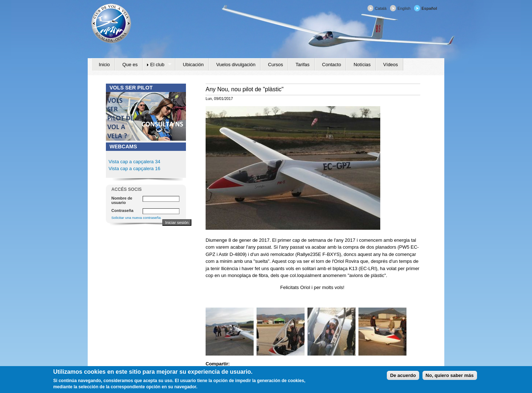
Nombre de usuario (122, 200)
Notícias (362, 65)
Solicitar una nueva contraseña (136, 218)
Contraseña (122, 210)
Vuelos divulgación (236, 65)
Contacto (331, 65)
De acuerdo (403, 377)
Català (381, 8)
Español (429, 8)
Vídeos (390, 65)
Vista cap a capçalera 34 (134, 162)
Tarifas (302, 65)
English (404, 8)
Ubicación (193, 65)
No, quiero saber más (450, 377)
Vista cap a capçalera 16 (134, 169)
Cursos (276, 65)
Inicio (104, 65)
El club (157, 65)
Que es (130, 65)
